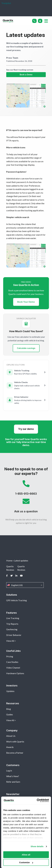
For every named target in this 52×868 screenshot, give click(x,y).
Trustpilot (6, 3)
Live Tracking (13, 618)
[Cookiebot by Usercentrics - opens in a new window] (37, 800)
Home (9, 560)
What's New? (13, 776)
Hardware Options (15, 673)
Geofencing (12, 629)
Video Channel (13, 668)
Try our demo (26, 429)
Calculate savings (26, 348)
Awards (10, 747)
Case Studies (12, 662)
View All (10, 641)
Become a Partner (15, 753)
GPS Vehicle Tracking (17, 600)
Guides (10, 714)
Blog (9, 709)
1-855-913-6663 (26, 489)
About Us (11, 736)
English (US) (25, 585)
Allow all (26, 855)
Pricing (10, 656)
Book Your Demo (26, 302)
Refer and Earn (13, 782)
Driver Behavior (14, 635)
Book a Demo (26, 75)
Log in (9, 771)
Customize (26, 862)
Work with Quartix (15, 742)
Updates (10, 691)
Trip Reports (12, 624)
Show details (37, 846)
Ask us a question (26, 507)
